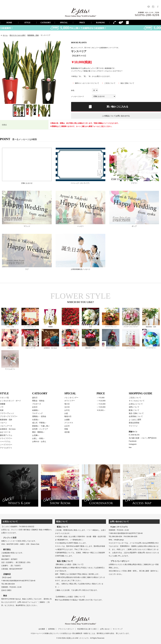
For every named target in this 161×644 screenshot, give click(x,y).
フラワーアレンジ (111, 327)
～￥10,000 (101, 401)
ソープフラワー (151, 348)
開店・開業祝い (38, 432)
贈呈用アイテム (91, 348)
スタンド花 (10, 327)
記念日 (35, 407)
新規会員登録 (134, 423)
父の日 (67, 407)
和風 (66, 429)
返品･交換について (127, 83)
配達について (134, 410)
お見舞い (36, 435)
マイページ (133, 426)
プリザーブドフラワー (131, 327)
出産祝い (36, 420)
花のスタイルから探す (18, 35)
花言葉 (67, 432)
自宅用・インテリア (40, 429)
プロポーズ (37, 404)
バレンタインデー (71, 398)
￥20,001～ (101, 410)
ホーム (5, 35)
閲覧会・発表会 (38, 401)
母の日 (67, 404)
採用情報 (51, 629)
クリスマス (69, 423)
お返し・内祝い (38, 438)
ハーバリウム (131, 348)
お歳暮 (67, 420)
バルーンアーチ (30, 348)
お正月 (67, 426)
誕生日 (35, 398)
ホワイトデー (70, 401)
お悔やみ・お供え (39, 441)
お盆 (66, 413)
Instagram (133, 444)
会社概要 (42, 629)
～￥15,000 (101, 404)
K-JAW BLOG (134, 435)
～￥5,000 (101, 398)
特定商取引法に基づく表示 (87, 629)
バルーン (10, 348)
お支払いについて (136, 404)
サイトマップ (118, 629)
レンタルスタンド (30, 327)
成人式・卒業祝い (39, 423)
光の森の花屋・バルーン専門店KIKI (143, 438)
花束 (91, 327)
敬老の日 (68, 416)
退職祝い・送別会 (39, 416)
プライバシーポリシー (66, 629)
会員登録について (136, 416)
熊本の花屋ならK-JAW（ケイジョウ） (76, 638)
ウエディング (37, 413)
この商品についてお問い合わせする (116, 116)
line (130, 447)
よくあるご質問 (135, 420)
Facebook (133, 441)
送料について (134, 407)
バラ (70, 327)
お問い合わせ (105, 629)
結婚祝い (36, 410)
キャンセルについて (137, 401)
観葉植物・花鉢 (33, 35)
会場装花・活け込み (50, 348)
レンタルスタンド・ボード (10, 401)
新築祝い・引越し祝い (41, 426)
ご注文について (110, 83)
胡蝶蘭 (50, 327)
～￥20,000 (101, 407)
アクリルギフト (10, 369)
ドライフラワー (111, 348)
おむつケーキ (70, 348)
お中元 (67, 410)
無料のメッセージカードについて (87, 83)
